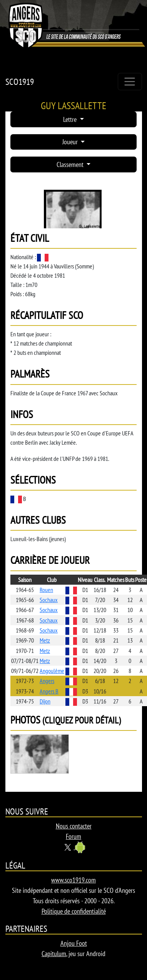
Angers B (49, 691)
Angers (47, 681)
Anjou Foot (74, 943)
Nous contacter (74, 826)
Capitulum (54, 954)
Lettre (71, 119)
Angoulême (52, 671)
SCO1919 (20, 82)
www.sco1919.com (73, 880)
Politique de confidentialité (74, 911)
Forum (73, 836)
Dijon (45, 701)
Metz (45, 640)
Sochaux (49, 600)
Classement (71, 164)
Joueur (71, 142)
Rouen (46, 590)
